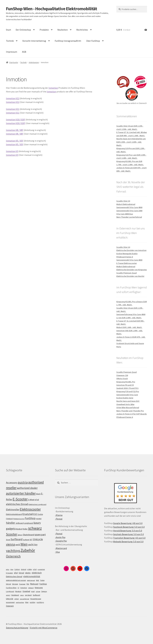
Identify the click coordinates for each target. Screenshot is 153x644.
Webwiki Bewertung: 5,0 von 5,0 (128, 542)
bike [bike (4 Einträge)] (12, 569)
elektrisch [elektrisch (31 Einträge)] (37, 573)
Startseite (14, 62)
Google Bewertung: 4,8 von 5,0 (128, 523)
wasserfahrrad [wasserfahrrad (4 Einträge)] (25, 599)
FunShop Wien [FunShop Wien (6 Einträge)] (11, 588)
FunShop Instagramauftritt (68, 41)
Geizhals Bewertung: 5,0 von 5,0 (128, 534)
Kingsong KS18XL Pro (126, 382)
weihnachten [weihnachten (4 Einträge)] (20, 602)
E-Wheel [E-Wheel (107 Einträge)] (31, 500)
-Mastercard (61, 548)
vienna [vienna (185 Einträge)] (10, 544)
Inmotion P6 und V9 (125, 385)
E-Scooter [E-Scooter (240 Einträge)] (20, 499)
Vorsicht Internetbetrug (34, 41)
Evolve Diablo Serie (125, 398)
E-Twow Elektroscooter (127, 263)
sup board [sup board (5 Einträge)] (28, 595)
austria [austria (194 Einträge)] (23, 482)
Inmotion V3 (12, 151)
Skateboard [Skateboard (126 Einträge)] (29, 535)
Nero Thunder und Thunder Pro (130, 411)
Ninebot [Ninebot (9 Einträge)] (18, 591)
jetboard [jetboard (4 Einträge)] (31, 588)
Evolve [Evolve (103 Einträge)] (40, 514)
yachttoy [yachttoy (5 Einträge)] (32, 602)
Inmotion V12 (13, 98)
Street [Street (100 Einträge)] (8, 540)
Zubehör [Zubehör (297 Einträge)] (28, 550)
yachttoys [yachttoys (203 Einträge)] (13, 551)
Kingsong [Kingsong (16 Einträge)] (39, 588)
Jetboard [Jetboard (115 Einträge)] (20, 523)
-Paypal (59, 519)
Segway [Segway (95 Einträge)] (20, 535)
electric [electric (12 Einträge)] (28, 573)
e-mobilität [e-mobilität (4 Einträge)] (41, 569)
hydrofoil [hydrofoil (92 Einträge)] (39, 519)
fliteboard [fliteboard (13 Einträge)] (34, 584)
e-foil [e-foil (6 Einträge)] (35, 569)
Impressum (12, 52)
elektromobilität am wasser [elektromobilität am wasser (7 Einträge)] (16, 580)
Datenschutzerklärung (17, 628)
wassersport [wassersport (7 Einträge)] (10, 602)
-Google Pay (61, 541)
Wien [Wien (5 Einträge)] (27, 602)
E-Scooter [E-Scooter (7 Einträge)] (9, 573)
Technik (10, 41)
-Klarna (59, 515)
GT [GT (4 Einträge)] (18, 588)
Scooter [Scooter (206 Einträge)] (12, 534)
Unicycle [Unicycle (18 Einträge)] (10, 599)
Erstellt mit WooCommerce (44, 628)
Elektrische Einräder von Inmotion (131, 250)
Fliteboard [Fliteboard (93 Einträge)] (9, 519)
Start (9, 30)
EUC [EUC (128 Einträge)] (35, 514)
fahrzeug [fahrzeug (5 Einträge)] (15, 584)
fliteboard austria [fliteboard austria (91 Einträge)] (19, 519)
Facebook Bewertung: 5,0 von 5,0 (129, 527)
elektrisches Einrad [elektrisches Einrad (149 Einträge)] (17, 504)
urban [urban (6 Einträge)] (17, 599)
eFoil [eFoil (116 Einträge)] (37, 500)
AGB (24, 52)
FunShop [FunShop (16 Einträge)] (43, 584)
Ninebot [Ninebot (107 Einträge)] (19, 529)
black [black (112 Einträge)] (38, 494)
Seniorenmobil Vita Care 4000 (129, 207)
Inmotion (53, 88)
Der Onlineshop (23, 30)
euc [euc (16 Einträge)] (38, 580)
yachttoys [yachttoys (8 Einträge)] (40, 602)
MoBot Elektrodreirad (126, 266)
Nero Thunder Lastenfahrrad (129, 217)
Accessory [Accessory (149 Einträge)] (12, 482)
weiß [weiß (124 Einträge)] (18, 545)
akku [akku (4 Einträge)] (8, 569)
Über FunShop (93, 41)
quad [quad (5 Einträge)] (33, 591)
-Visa (57, 552)
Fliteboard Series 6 (125, 257)
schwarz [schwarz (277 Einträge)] (35, 528)
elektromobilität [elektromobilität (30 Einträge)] (32, 576)
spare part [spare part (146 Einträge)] (40, 534)
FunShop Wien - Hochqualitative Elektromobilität (51, 9)
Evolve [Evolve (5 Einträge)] (42, 580)
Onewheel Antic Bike (125, 404)
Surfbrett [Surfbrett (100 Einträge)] (26, 540)
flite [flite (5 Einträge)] (28, 584)
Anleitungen (34, 62)
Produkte (44, 30)
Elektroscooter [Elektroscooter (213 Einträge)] (30, 509)
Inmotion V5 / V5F (15, 141)
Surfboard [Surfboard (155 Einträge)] (17, 539)
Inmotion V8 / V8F (15, 130)
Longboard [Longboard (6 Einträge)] (10, 591)
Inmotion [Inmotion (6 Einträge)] (24, 588)
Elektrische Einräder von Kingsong (131, 270)
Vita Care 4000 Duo (125, 214)
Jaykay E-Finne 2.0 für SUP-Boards (132, 414)
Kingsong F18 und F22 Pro (128, 391)
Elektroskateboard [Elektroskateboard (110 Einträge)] (14, 514)
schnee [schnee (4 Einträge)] (38, 591)
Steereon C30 (122, 375)
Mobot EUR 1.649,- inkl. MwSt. (129, 327)
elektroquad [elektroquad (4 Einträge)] (31, 580)
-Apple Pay (60, 537)
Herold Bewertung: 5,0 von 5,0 (128, 531)
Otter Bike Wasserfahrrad (128, 407)
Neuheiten (63, 30)
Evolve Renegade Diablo (127, 254)
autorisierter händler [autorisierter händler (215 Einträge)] (21, 493)
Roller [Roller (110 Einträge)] (25, 529)
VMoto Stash (122, 378)
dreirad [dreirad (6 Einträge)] (24, 569)
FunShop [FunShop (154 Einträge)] (30, 518)
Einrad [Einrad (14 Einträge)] (21, 573)
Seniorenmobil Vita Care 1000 (129, 211)
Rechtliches (82, 30)
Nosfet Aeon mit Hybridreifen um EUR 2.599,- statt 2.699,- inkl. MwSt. (131, 142)
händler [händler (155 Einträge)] (11, 523)
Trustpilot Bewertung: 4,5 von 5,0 (129, 538)
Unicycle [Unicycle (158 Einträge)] (38, 539)
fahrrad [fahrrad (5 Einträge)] (8, 584)
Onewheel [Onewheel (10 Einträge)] (26, 591)
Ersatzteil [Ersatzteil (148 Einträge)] (28, 514)
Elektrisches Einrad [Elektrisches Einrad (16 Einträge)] (14, 576)
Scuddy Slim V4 (123, 201)
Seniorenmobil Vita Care (127, 395)
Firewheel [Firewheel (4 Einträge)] (22, 584)
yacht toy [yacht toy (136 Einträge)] (33, 545)
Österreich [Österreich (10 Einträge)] (10, 606)
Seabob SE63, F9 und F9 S (127, 388)
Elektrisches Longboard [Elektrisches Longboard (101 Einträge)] (37, 504)
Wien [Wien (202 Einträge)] (24, 544)
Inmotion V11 (13, 109)
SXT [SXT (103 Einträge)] (31, 540)
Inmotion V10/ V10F (16, 120)
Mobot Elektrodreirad (126, 204)
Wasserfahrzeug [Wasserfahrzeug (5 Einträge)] (36, 599)
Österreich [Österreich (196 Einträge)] (13, 556)
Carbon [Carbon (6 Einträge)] (17, 569)
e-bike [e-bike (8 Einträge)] (30, 569)
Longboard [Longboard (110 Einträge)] (29, 523)
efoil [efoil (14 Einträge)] (16, 573)
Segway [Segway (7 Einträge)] (44, 591)
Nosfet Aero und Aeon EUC (128, 401)
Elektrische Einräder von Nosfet (130, 276)
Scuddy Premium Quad (127, 273)
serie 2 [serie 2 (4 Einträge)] (8, 595)
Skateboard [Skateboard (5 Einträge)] (15, 595)
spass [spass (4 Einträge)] (22, 595)
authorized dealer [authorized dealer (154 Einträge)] (27, 488)
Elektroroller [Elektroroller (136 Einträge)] (13, 510)
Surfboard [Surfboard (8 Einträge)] (36, 595)
